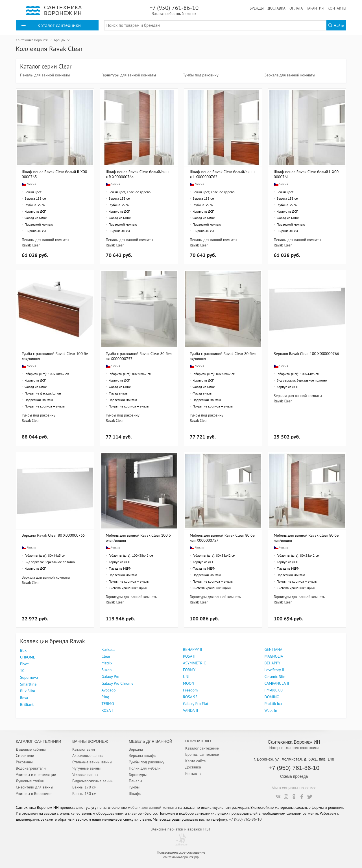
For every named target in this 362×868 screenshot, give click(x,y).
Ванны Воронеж (90, 741)
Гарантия (315, 8)
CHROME (28, 657)
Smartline (28, 684)
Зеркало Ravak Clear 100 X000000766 (307, 354)
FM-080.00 (274, 690)
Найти (336, 25)
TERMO (108, 704)
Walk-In (271, 710)
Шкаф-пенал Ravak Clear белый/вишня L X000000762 (222, 174)
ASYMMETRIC (194, 663)
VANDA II (190, 710)
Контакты (337, 8)
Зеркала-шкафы (143, 755)
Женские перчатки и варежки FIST (181, 829)
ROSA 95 (190, 697)
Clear (36, 245)
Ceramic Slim (276, 677)
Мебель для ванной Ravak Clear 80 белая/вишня (306, 538)
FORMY (189, 670)
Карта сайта (196, 761)
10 (22, 671)
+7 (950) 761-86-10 (174, 10)
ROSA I (107, 710)
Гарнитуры (138, 775)
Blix (23, 650)
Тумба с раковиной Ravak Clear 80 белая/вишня (223, 356)
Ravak (26, 245)
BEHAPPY (272, 663)
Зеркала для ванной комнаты (290, 75)
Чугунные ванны (86, 768)
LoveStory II (274, 670)
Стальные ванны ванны (92, 762)
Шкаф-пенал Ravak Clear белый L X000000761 (306, 174)
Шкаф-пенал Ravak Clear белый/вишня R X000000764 (138, 174)
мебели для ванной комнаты (153, 807)
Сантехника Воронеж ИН (294, 742)
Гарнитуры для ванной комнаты (129, 75)
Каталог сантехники (202, 748)
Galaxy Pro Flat (196, 704)
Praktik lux (273, 704)
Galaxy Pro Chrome (118, 683)
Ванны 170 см (84, 787)
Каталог (51, 25)
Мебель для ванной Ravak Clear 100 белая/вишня (138, 538)
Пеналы (135, 781)
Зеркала (136, 749)
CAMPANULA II (277, 683)
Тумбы (134, 787)
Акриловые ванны (88, 755)
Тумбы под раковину (201, 75)
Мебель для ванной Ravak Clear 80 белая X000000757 (222, 538)
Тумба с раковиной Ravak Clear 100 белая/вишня (55, 356)
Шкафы (135, 794)
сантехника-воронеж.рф (181, 857)
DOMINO (272, 697)
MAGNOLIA (274, 656)
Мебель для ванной (151, 741)
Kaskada (109, 649)
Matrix (107, 663)
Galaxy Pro (111, 677)
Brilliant (27, 704)
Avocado (109, 690)
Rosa (24, 698)
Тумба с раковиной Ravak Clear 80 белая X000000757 (139, 356)
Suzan (107, 670)
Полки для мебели (145, 768)
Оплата (296, 8)
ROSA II (189, 656)
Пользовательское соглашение (181, 852)
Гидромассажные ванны (93, 781)
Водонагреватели (31, 768)
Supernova (29, 677)
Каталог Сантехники (39, 741)
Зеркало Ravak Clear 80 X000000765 (53, 535)
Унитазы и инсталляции (36, 775)
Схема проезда (294, 776)
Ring (105, 697)
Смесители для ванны (34, 787)
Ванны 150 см (84, 794)
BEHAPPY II (193, 649)
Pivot (24, 664)
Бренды (257, 8)
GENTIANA (273, 649)
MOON (189, 683)
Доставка (277, 8)
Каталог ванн (84, 749)
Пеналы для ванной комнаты (45, 75)
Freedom (190, 690)
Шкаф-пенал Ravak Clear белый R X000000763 (54, 174)
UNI (186, 677)
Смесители (25, 755)
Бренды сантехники (202, 754)
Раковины (24, 762)
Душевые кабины (31, 749)
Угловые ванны (85, 775)
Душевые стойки (30, 781)
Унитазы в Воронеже (34, 794)
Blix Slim (28, 691)
